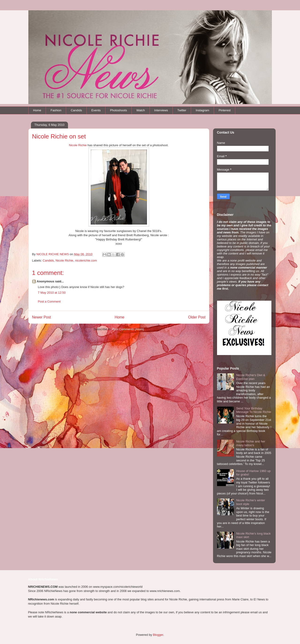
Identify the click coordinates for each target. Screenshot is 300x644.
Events (96, 110)
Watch (141, 110)
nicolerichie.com (86, 260)
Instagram (202, 110)
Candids (76, 110)
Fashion (56, 110)
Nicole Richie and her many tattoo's (251, 443)
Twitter (182, 110)
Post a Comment (49, 301)
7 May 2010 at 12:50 (52, 293)
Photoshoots (118, 110)
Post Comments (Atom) (128, 329)
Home (37, 110)
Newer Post (42, 317)
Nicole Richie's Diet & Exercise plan (251, 377)
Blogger (158, 635)
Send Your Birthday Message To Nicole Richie (254, 410)
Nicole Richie (78, 145)
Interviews (161, 110)
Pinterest (225, 110)
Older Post (197, 317)
